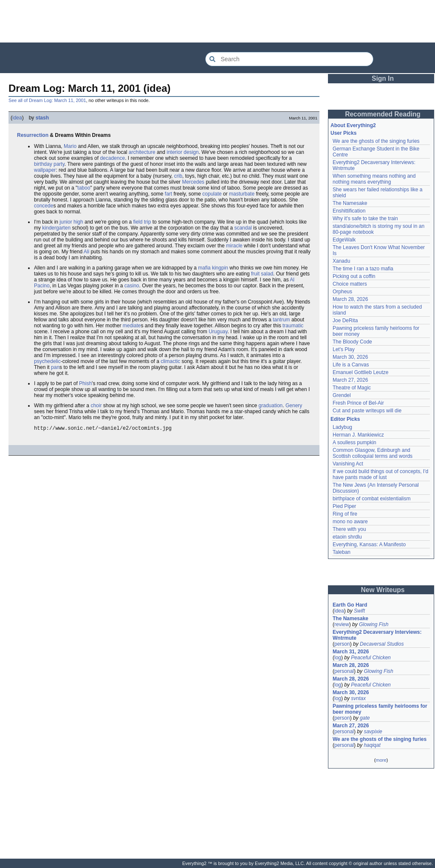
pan (55, 367)
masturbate (242, 194)
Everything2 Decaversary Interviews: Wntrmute (377, 635)
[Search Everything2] (289, 59)
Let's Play (344, 349)
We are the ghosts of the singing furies (376, 141)
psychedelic (47, 361)
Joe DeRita (345, 321)
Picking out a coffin (354, 276)
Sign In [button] (383, 78)
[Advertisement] (217, 21)
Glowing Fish (374, 624)
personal (344, 671)
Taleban (342, 552)
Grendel (342, 395)
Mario (70, 146)
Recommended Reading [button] (383, 114)
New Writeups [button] (383, 590)
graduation (271, 406)
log (338, 658)
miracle (234, 246)
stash (42, 118)
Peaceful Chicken (371, 658)
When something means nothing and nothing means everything (374, 179)
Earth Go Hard (350, 605)
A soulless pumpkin (354, 443)
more (381, 760)
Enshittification (349, 211)
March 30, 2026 (350, 357)
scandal (243, 228)
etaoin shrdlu (347, 537)
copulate (212, 194)
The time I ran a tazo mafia (363, 269)
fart (168, 194)
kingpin (220, 268)
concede (44, 206)
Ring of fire (345, 514)
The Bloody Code (352, 342)
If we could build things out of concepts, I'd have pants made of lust (380, 474)
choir (96, 406)
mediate (132, 326)
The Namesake (350, 203)
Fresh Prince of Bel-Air (358, 403)
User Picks (343, 133)
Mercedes (193, 182)
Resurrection (33, 135)
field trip (142, 222)
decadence (112, 158)
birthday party (49, 164)
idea (17, 118)
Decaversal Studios (382, 644)
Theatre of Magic (352, 388)
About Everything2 (353, 125)
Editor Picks (345, 419)
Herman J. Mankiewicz (358, 435)
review (342, 624)
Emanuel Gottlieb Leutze (360, 372)
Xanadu (341, 261)
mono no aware (350, 522)
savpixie (373, 732)
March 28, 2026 (350, 299)
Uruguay (218, 332)
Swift (359, 611)
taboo (84, 188)
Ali (86, 252)
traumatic (293, 326)
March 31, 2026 (351, 652)
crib (178, 176)
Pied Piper (344, 506)
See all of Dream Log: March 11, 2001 (47, 100)
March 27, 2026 (350, 380)
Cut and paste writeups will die (367, 411)
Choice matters (350, 284)
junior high (71, 222)
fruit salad (262, 274)
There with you (349, 529)
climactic (170, 361)
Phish (85, 383)
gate (365, 718)
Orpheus (342, 292)
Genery (294, 406)
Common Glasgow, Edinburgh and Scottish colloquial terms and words (373, 453)
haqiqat (372, 745)
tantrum (281, 320)
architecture (142, 152)
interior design (182, 152)
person (342, 644)
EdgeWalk (344, 240)
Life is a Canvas (351, 365)
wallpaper (45, 170)
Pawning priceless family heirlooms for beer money (380, 709)
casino (132, 286)
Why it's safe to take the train (365, 218)
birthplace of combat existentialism (371, 499)
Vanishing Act (348, 464)
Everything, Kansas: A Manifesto (369, 545)
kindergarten (56, 228)
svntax (358, 698)
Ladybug (342, 427)
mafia (204, 268)
